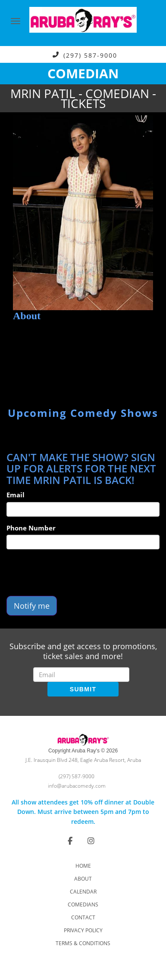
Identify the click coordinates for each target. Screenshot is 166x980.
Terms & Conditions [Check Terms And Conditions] (83, 943)
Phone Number (31, 528)
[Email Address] (81, 675)
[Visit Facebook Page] (70, 841)
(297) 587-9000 (90, 55)
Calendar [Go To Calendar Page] (83, 892)
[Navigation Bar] (16, 21)
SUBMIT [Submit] (83, 689)
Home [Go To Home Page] (83, 866)
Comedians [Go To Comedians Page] (83, 904)
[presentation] (72, 573)
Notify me (32, 606)
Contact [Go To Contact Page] (83, 917)
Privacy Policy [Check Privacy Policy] (83, 930)
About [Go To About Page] (83, 879)
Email (16, 495)
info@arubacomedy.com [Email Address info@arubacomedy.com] (77, 786)
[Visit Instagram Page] (91, 841)
